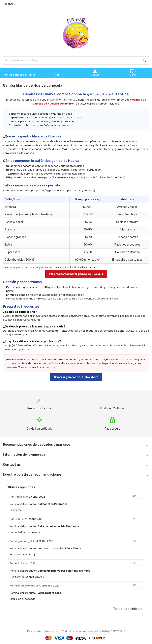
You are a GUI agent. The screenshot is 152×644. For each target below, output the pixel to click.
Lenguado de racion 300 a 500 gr (60, 549)
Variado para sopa (49, 593)
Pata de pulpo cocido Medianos (58, 526)
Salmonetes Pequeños (52, 504)
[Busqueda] (76, 60)
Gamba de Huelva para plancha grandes (64, 571)
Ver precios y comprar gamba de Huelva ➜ (76, 274)
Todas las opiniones (128, 609)
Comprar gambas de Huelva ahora (76, 377)
